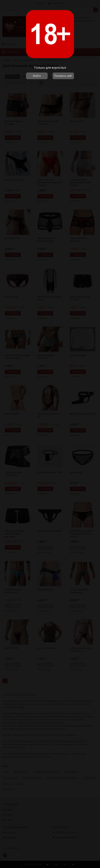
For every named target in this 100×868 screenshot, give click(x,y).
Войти (37, 76)
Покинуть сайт (63, 76)
